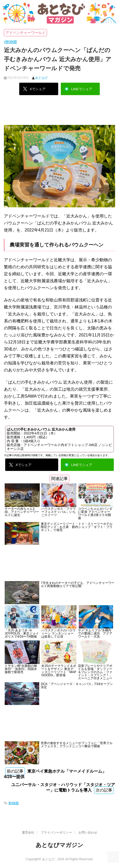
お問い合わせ (88, 832)
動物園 (14, 803)
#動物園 (10, 42)
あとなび (41, 78)
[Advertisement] (59, 112)
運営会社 (28, 832)
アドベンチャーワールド (25, 33)
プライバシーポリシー (56, 832)
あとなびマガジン (59, 845)
